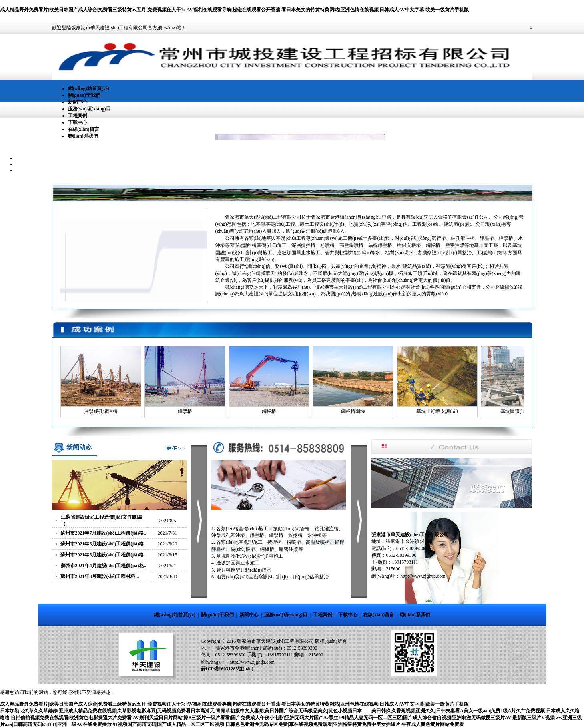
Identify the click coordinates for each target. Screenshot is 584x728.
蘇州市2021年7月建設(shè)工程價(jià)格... (104, 533)
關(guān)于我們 (84, 95)
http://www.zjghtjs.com (252, 662)
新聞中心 (78, 102)
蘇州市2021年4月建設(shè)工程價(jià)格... (104, 566)
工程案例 (78, 116)
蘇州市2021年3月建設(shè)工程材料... (100, 576)
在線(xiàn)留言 (84, 129)
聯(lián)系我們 (83, 136)
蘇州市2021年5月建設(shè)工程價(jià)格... (104, 555)
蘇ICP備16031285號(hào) (227, 669)
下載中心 (78, 122)
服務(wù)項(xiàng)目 (89, 109)
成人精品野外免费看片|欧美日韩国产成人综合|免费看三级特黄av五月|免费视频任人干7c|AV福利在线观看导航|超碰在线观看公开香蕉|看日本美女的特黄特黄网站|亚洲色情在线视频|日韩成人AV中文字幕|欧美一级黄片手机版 (234, 10)
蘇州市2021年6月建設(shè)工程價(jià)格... (104, 544)
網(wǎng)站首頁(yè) (89, 88)
